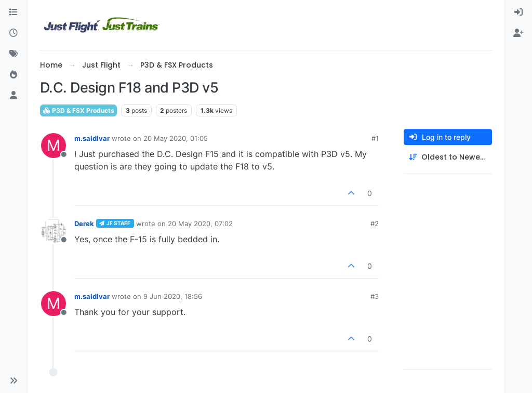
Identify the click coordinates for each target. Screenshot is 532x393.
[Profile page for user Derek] (54, 231)
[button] (14, 381)
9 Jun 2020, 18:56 (173, 296)
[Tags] (14, 54)
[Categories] (14, 12)
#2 (375, 224)
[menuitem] (518, 12)
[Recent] (14, 33)
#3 (375, 296)
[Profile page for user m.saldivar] (54, 146)
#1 (375, 138)
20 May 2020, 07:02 (200, 224)
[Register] (518, 33)
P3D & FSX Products (78, 110)
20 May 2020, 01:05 (176, 138)
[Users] (14, 96)
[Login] (518, 12)
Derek (84, 224)
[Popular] (14, 75)
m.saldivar (92, 138)
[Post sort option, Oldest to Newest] (448, 157)
